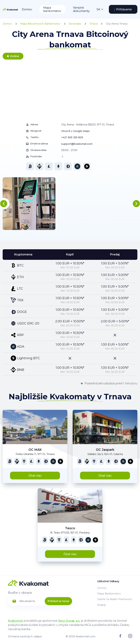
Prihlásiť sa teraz (58, 601)
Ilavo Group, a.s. (69, 621)
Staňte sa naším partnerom (115, 599)
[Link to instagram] (130, 637)
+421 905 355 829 (72, 137)
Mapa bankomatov (52, 9)
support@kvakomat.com (77, 144)
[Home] (10, 9)
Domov (27, 9)
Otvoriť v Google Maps (75, 131)
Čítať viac (35, 476)
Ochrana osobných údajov (25, 636)
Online (15, 56)
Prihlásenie (124, 9)
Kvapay (102, 605)
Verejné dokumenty (81, 9)
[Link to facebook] (120, 637)
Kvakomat (15, 621)
